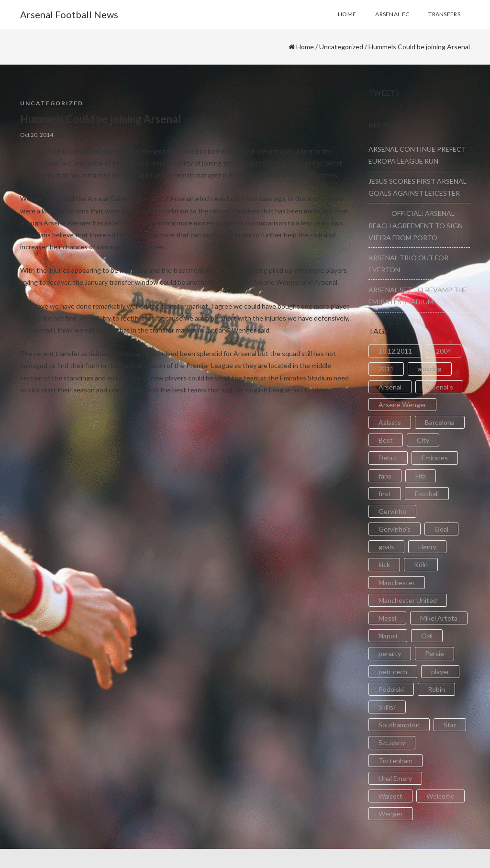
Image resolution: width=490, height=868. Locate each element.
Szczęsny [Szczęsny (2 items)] (392, 742)
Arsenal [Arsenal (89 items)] (390, 387)
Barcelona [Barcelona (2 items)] (440, 422)
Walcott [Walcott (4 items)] (390, 796)
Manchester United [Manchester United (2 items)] (408, 600)
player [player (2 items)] (440, 672)
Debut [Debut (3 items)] (388, 458)
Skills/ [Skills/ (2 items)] (387, 707)
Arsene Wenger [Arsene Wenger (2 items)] (402, 405)
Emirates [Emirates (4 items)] (435, 458)
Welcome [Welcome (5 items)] (440, 796)
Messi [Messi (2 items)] (387, 618)
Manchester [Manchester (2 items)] (397, 583)
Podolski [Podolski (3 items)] (391, 689)
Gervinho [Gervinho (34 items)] (392, 511)
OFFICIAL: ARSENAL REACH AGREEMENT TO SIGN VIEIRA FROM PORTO (416, 225)
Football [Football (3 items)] (427, 494)
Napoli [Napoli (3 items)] (388, 636)
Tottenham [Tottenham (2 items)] (395, 761)
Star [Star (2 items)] (450, 725)
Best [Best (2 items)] (386, 440)
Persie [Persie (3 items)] (434, 653)
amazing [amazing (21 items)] (430, 369)
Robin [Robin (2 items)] (436, 689)
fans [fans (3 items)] (385, 476)
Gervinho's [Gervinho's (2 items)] (395, 529)
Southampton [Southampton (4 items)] (399, 725)
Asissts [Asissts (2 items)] (390, 422)
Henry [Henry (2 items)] (427, 547)
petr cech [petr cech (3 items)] (393, 672)
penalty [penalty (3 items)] (390, 653)
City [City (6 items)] (423, 440)
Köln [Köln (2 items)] (421, 564)
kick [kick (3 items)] (384, 564)
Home (305, 47)
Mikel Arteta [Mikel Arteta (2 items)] (439, 618)
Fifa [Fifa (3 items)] (421, 476)
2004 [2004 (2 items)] (444, 351)
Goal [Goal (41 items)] (441, 529)
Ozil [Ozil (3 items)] (427, 636)
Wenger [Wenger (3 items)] (391, 814)
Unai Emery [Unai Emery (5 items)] (395, 778)
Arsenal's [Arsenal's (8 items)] (439, 387)
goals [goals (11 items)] (386, 547)
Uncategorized (341, 47)
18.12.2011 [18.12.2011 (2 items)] (395, 351)
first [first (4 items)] (385, 494)
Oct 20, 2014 (37, 135)
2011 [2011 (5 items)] (386, 369)
